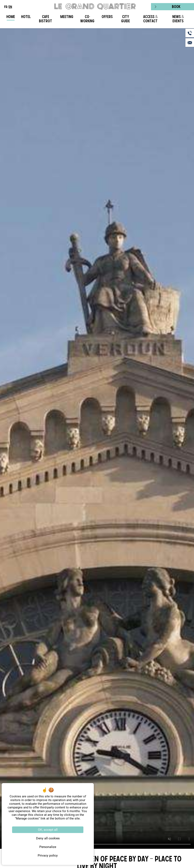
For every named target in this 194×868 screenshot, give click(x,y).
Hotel (26, 17)
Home (11, 17)
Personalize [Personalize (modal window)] (48, 847)
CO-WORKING (87, 19)
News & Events (178, 19)
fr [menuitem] (6, 7)
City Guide (125, 19)
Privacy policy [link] (48, 855)
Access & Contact (150, 19)
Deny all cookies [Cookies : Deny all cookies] (48, 838)
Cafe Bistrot (45, 19)
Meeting (67, 17)
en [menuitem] (10, 7)
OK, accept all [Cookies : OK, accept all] (48, 830)
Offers (107, 17)
